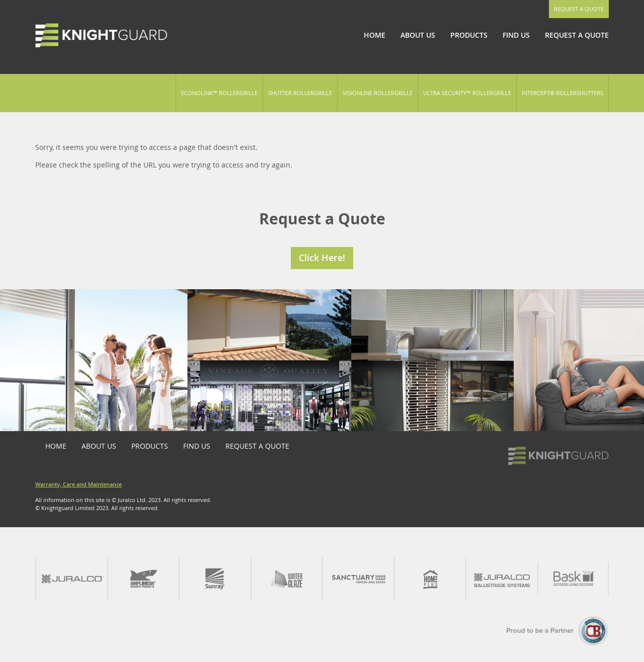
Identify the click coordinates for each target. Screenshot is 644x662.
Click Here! (322, 258)
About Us (418, 35)
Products (469, 35)
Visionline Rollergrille (378, 93)
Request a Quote (579, 9)
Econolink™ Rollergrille (219, 93)
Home (375, 35)
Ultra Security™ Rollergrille (467, 93)
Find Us (516, 35)
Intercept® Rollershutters (562, 93)
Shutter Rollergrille (300, 93)
